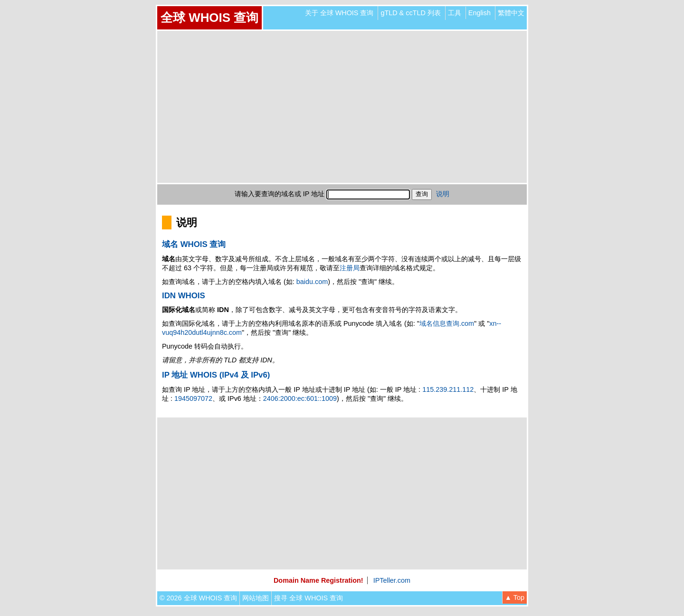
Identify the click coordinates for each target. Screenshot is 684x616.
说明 (443, 194)
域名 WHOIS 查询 (194, 244)
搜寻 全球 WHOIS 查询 (309, 598)
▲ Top (515, 597)
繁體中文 (511, 13)
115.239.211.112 (448, 389)
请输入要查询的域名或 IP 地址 (280, 194)
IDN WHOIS (184, 296)
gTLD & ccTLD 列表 (410, 13)
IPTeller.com (392, 580)
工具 (455, 13)
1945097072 (193, 398)
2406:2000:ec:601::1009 (300, 398)
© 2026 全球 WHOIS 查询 (198, 598)
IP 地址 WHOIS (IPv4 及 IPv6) (216, 375)
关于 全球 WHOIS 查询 (339, 13)
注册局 (350, 268)
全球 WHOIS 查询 (209, 18)
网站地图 (256, 598)
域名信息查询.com (447, 323)
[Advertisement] (342, 107)
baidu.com (312, 282)
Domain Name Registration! (318, 580)
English (480, 13)
